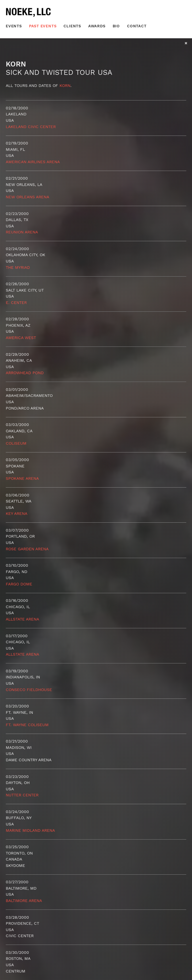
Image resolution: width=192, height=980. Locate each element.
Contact (137, 26)
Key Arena (17, 513)
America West (21, 338)
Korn (65, 85)
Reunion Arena (22, 232)
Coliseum (16, 443)
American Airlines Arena (33, 162)
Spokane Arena (22, 478)
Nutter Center (22, 795)
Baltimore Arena (24, 901)
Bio (116, 26)
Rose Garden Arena (27, 549)
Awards (97, 26)
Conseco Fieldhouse (29, 690)
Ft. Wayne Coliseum (27, 725)
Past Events (43, 26)
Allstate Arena (22, 619)
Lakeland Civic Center (31, 127)
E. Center (16, 302)
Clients (72, 26)
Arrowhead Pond (25, 373)
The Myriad (18, 267)
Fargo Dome (19, 584)
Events (14, 26)
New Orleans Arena (27, 197)
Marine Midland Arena (30, 830)
